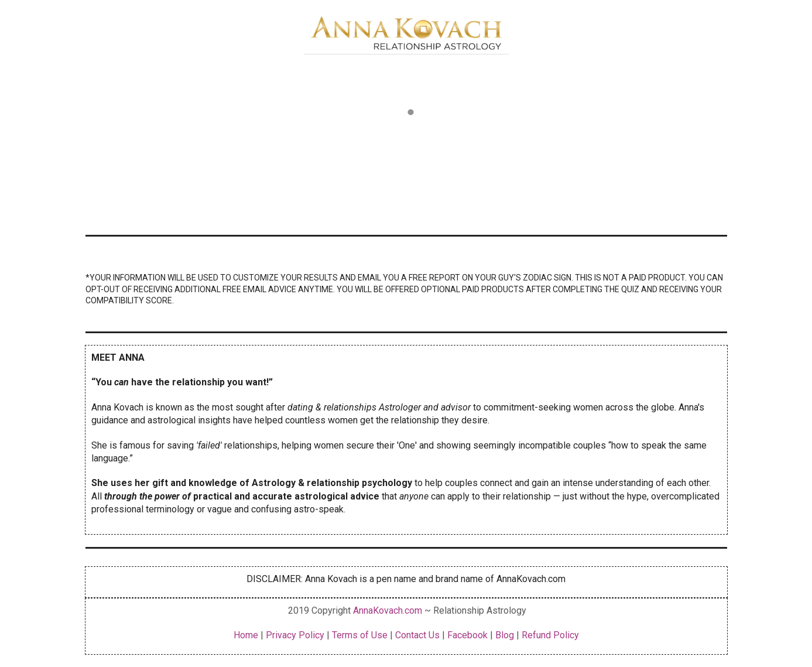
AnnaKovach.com (388, 610)
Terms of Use (360, 635)
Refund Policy (550, 635)
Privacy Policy (294, 635)
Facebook (467, 635)
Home (247, 635)
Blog (505, 635)
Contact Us (417, 635)
